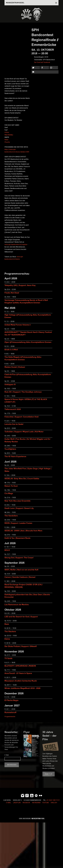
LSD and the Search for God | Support (21, 617)
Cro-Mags (9, 493)
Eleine (7, 639)
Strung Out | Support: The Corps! (19, 558)
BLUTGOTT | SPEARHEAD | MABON (20, 666)
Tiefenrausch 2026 (13, 409)
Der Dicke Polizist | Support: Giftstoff (21, 646)
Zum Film (49, 774)
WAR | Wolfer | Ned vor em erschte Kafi (21, 570)
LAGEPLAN (17, 803)
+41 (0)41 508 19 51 (53, 800)
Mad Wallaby (9, 135)
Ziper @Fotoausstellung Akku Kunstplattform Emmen (28, 342)
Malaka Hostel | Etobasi (15, 367)
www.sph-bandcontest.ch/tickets (14, 258)
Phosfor (7, 142)
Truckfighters (10, 449)
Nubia (6, 140)
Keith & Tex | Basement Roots (17, 538)
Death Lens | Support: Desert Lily (19, 508)
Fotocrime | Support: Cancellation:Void (21, 417)
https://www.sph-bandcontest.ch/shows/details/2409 (17, 151)
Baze (7, 624)
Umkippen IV (10, 384)
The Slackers (10, 631)
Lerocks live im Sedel (14, 424)
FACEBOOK (26, 803)
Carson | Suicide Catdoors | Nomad (20, 577)
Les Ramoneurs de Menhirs (17, 604)
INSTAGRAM (36, 803)
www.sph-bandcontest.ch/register (16, 245)
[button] (36, 68)
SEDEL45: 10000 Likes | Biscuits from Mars (23, 531)
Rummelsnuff (10, 712)
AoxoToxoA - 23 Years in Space (18, 673)
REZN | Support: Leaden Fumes (18, 523)
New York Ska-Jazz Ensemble (17, 501)
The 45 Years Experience (15, 456)
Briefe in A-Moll (11, 350)
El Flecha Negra (11, 700)
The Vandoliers (11, 516)
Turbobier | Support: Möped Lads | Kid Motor (24, 432)
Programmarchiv (10, 717)
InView (7, 132)
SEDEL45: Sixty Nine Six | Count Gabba (22, 478)
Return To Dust (11, 486)
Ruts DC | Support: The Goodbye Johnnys (23, 392)
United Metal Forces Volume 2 (18, 325)
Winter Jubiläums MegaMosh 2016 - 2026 (22, 688)
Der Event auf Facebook (42, 62)
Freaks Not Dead (12, 293)
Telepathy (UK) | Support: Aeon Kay (20, 285)
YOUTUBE (46, 803)
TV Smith (8, 658)
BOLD (7, 550)
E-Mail (7, 755)
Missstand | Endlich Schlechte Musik (21, 681)
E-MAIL (9, 803)
